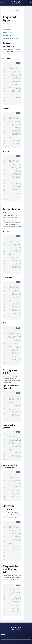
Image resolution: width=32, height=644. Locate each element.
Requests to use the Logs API (11, 38)
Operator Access (8, 33)
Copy (18, 63)
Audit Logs (8, 382)
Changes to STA (8, 35)
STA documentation (7, 11)
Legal (2, 638)
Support (3, 634)
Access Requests (8, 27)
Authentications (8, 30)
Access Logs (9, 55)
